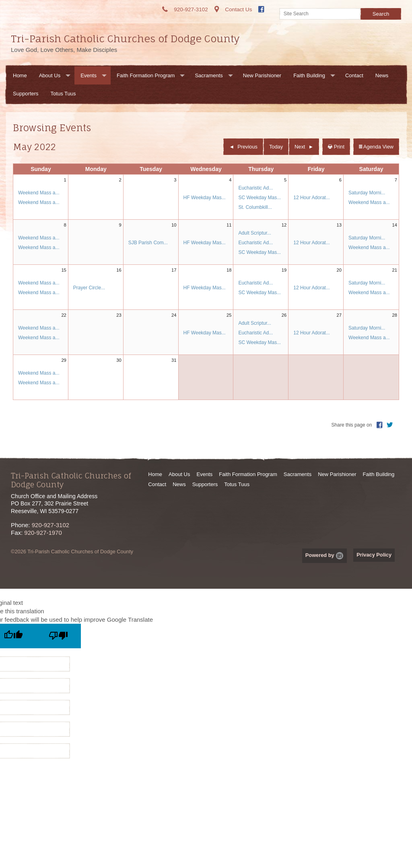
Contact (354, 75)
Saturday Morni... (367, 193)
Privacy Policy (374, 555)
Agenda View (376, 147)
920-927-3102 (50, 525)
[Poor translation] (58, 636)
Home (20, 75)
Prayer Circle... (89, 288)
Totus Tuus (63, 94)
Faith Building (309, 75)
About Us (50, 75)
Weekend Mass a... (39, 193)
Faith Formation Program (146, 75)
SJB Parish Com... (148, 243)
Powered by (324, 555)
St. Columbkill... (255, 207)
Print (336, 147)
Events (89, 75)
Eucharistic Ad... (255, 188)
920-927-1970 (43, 533)
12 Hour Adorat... (312, 198)
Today (276, 147)
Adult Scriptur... (254, 233)
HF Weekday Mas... (205, 198)
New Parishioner (262, 75)
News (382, 75)
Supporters (26, 94)
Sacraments (209, 75)
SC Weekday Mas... (260, 198)
